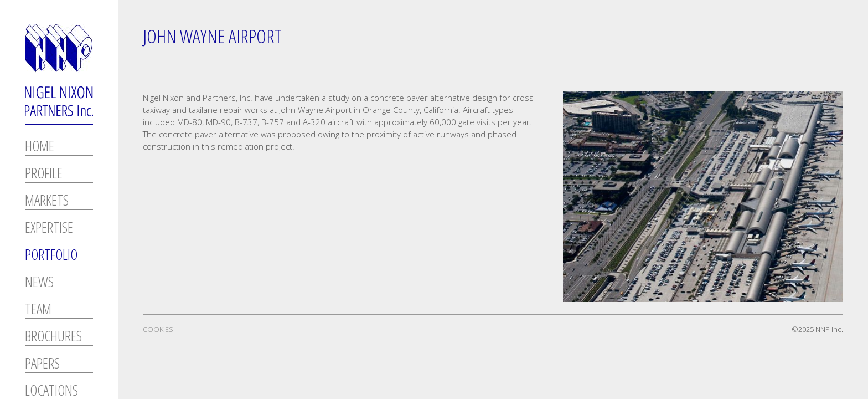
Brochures (53, 337)
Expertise (49, 229)
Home (40, 147)
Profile (44, 174)
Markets (47, 201)
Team (38, 310)
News (39, 283)
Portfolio (51, 256)
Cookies (158, 329)
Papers (42, 364)
